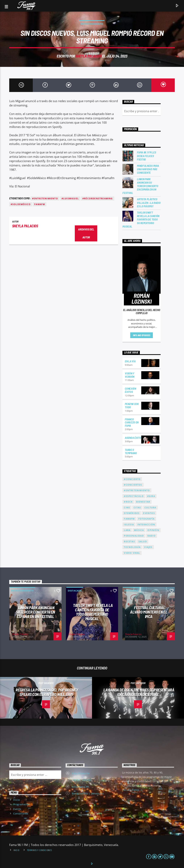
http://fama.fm (81, 773)
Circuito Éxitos (132, 790)
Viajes (148, 547)
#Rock (128, 502)
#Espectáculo (134, 496)
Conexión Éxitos (130, 390)
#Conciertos (133, 485)
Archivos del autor (86, 233)
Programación (22, 804)
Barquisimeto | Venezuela (88, 793)
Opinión (153, 530)
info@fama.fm (80, 787)
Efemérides (132, 513)
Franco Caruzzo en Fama (132, 422)
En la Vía (130, 361)
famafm (40, 204)
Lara (127, 530)
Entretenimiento (92, 24)
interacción (146, 525)
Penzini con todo (132, 405)
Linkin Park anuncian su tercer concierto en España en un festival (140, 186)
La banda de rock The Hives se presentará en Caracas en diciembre (139, 692)
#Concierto (132, 479)
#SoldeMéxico (21, 204)
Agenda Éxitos (134, 438)
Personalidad (134, 536)
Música (139, 530)
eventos (149, 513)
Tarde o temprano (131, 451)
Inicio (16, 800)
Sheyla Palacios (88, 56)
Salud (143, 542)
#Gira (151, 496)
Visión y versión (130, 375)
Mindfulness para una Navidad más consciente (148, 169)
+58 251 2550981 (82, 780)
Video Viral (132, 553)
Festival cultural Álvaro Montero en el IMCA (149, 612)
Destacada (75, 591)
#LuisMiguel (70, 199)
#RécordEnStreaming (98, 199)
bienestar (143, 502)
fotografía (147, 519)
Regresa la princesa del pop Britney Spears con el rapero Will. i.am (47, 692)
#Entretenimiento (45, 199)
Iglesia (129, 525)
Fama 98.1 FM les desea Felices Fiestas (146, 156)
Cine (127, 508)
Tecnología (132, 547)
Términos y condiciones (40, 850)
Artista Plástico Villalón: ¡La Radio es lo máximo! (149, 202)
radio (151, 536)
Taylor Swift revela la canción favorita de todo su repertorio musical (141, 219)
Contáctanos (21, 814)
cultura (150, 508)
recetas (129, 542)
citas (137, 508)
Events (17, 809)
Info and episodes (142, 335)
